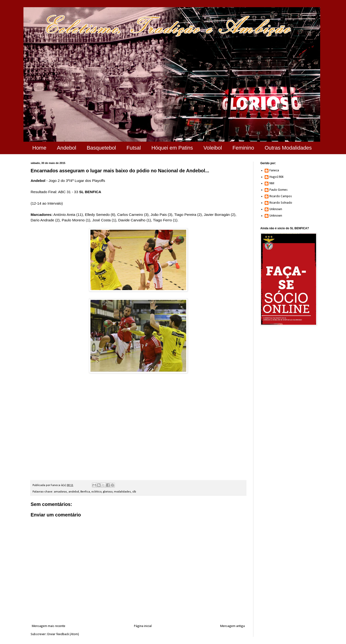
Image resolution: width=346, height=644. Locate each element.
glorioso (108, 492)
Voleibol (213, 148)
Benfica (85, 492)
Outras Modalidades (288, 148)
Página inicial (143, 626)
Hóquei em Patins (172, 148)
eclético (96, 492)
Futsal (134, 148)
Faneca (274, 171)
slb (134, 492)
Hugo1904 (276, 177)
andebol (74, 492)
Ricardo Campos (281, 196)
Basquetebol (101, 148)
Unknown (276, 209)
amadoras (60, 492)
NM (272, 183)
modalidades (122, 492)
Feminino (243, 148)
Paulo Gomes (279, 190)
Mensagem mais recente (49, 626)
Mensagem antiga (232, 626)
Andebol (67, 148)
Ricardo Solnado (281, 203)
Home (39, 148)
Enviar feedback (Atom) (63, 634)
